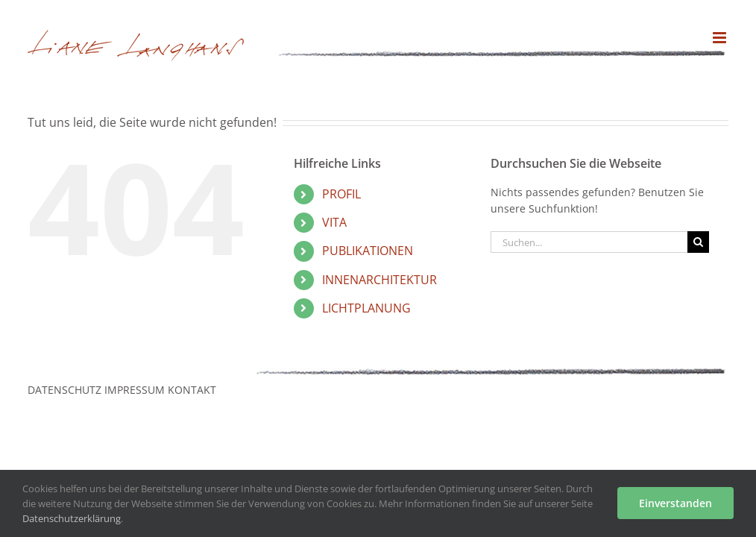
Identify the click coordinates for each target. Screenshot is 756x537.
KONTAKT (192, 390)
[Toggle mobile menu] (721, 38)
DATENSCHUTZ (64, 390)
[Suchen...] (589, 242)
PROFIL (341, 194)
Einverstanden (675, 503)
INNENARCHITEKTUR (379, 280)
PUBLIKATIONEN (368, 251)
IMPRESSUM (135, 390)
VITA (334, 222)
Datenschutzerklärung (72, 518)
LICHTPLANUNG (366, 308)
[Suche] (698, 242)
